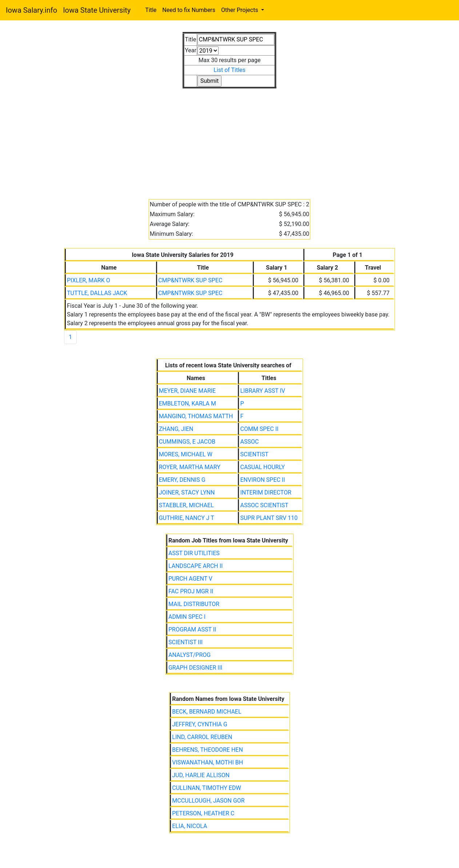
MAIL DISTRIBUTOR (194, 604)
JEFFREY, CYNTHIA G (200, 724)
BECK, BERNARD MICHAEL (207, 712)
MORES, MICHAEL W (186, 454)
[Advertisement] (229, 140)
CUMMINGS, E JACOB (187, 442)
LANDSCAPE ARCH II (195, 566)
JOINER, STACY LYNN (187, 492)
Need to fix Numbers (189, 10)
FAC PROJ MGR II (191, 591)
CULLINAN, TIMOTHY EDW (206, 788)
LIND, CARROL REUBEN (202, 737)
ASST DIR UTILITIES (194, 553)
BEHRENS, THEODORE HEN (207, 750)
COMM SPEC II (259, 429)
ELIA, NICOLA (189, 826)
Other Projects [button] (240, 10)
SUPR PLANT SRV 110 (269, 518)
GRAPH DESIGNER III (195, 668)
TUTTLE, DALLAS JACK (97, 293)
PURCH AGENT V (190, 579)
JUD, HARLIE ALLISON (201, 775)
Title (151, 10)
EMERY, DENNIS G (182, 480)
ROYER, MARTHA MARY (190, 467)
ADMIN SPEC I (187, 617)
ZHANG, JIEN (176, 429)
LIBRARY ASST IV (262, 391)
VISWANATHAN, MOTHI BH (207, 762)
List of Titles (229, 70)
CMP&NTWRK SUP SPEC (190, 280)
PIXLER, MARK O (89, 280)
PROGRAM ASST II (192, 629)
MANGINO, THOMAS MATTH (196, 416)
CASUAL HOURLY (262, 467)
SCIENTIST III (185, 642)
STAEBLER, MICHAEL (186, 505)
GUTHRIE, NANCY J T (187, 518)
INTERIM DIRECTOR (266, 492)
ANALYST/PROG (189, 655)
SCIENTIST (254, 454)
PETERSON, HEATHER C (203, 813)
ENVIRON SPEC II (262, 480)
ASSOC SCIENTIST (264, 505)
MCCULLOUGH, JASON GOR (208, 801)
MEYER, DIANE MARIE (187, 391)
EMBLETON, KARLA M (187, 403)
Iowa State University (97, 10)
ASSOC (249, 442)
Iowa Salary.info (31, 10)
